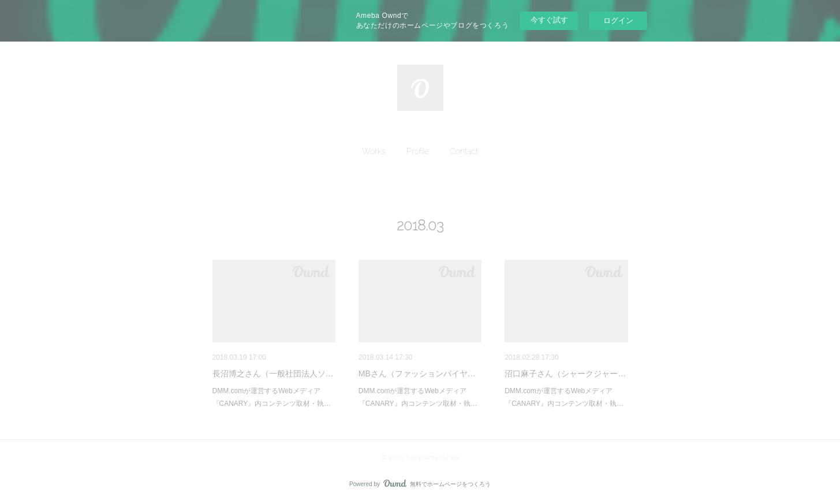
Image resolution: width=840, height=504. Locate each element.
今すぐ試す (549, 20)
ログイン (618, 20)
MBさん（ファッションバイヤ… (417, 374)
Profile (418, 151)
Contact (464, 151)
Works (374, 151)
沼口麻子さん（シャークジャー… (565, 374)
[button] (374, 151)
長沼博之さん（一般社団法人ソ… (273, 374)
